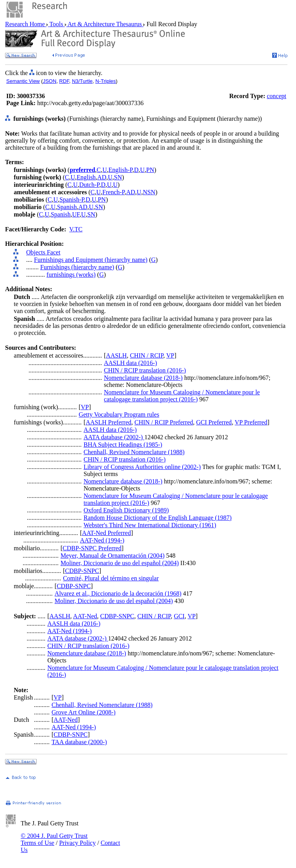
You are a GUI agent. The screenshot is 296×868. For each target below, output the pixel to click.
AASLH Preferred (108, 422)
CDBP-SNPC (82, 571)
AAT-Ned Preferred (106, 533)
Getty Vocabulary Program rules (119, 414)
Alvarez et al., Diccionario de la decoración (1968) (118, 593)
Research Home (26, 24)
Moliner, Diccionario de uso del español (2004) (120, 563)
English (86, 177)
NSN (149, 192)
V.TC (76, 229)
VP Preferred (251, 422)
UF (76, 214)
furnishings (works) (71, 275)
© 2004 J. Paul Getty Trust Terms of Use (54, 839)
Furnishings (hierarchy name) (77, 267)
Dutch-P (89, 185)
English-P (120, 170)
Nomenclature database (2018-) (143, 378)
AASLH (116, 355)
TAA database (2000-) (79, 742)
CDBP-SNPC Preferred (92, 548)
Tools (56, 24)
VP (170, 355)
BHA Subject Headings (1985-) (123, 445)
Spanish (67, 207)
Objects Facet (43, 252)
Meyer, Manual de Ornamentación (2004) (112, 556)
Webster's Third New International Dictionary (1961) (150, 525)
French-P (113, 192)
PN (150, 170)
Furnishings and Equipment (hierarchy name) (91, 260)
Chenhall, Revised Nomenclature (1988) (134, 452)
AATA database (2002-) (114, 437)
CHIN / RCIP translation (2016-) (145, 370)
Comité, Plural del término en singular (111, 578)
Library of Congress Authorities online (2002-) (142, 467)
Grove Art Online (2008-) (84, 712)
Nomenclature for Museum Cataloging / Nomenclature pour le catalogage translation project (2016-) (182, 396)
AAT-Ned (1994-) (102, 540)
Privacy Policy (77, 843)
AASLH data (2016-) (130, 363)
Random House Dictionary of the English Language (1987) (158, 518)
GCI (179, 616)
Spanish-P (72, 200)
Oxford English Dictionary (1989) (126, 510)
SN (118, 177)
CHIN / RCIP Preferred (164, 422)
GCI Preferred (214, 422)
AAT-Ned (85, 616)
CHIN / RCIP (147, 355)
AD (102, 177)
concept (276, 96)
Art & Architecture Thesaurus (105, 24)
